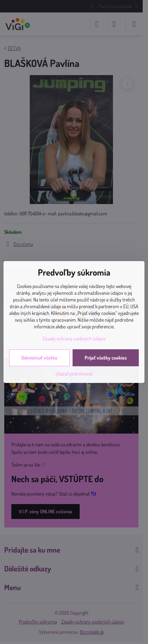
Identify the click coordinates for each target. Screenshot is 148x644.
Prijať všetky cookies (106, 358)
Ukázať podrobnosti (74, 374)
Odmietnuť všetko (39, 358)
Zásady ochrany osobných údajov (74, 338)
